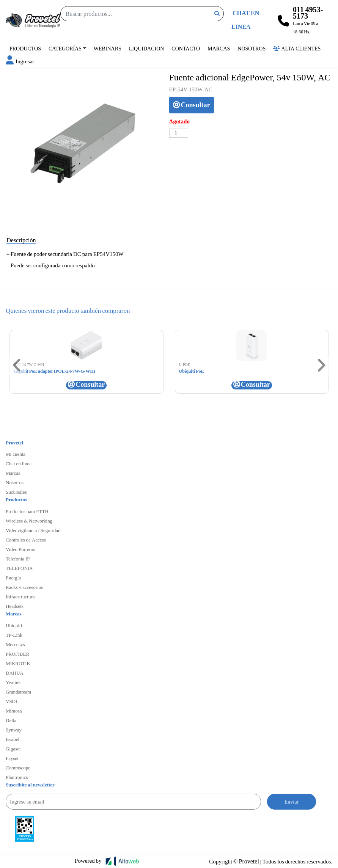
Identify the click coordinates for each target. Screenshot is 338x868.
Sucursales (16, 492)
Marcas (219, 48)
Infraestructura (20, 596)
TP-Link (14, 635)
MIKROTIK (18, 663)
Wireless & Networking (29, 521)
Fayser (12, 758)
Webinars (108, 48)
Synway (14, 730)
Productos (25, 48)
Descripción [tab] (21, 240)
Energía (13, 578)
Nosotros (252, 48)
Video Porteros (20, 549)
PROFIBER (17, 654)
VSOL (12, 701)
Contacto (186, 48)
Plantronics (17, 777)
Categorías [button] (65, 48)
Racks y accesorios (24, 587)
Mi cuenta (16, 454)
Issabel (13, 739)
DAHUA (15, 673)
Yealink (13, 682)
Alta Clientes (297, 48)
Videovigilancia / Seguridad (33, 530)
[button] (20, 61)
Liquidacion (147, 48)
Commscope (18, 768)
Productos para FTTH (27, 511)
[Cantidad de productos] (179, 133)
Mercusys (15, 644)
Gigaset (13, 749)
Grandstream (18, 692)
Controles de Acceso (26, 540)
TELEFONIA (19, 568)
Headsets (15, 606)
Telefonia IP (18, 559)
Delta (11, 720)
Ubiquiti (14, 625)
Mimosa (14, 711)
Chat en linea (19, 463)
